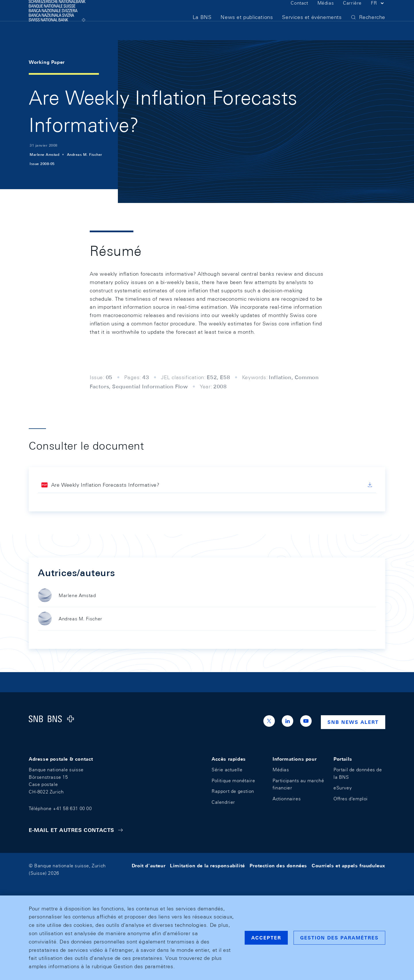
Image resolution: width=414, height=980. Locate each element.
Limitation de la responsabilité (207, 866)
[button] (378, 14)
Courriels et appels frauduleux (348, 866)
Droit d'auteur (148, 866)
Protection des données (278, 866)
